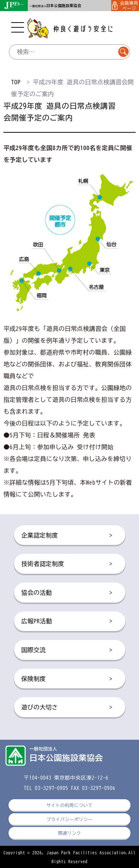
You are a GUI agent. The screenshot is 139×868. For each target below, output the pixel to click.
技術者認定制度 (67, 564)
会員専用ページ (125, 6)
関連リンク (69, 833)
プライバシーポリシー (69, 819)
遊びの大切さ (67, 708)
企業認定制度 (67, 536)
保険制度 (67, 679)
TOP (16, 82)
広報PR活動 (67, 621)
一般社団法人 (55, 6)
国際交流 (67, 650)
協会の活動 (67, 593)
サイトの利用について (69, 805)
